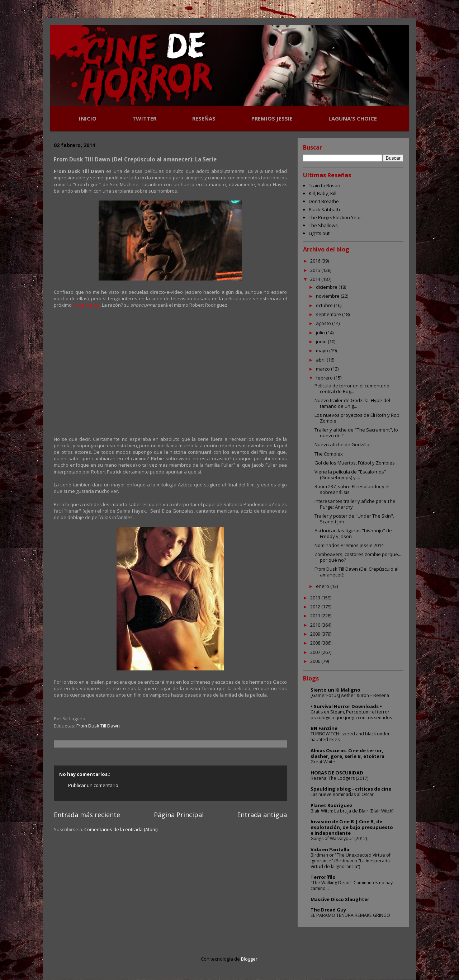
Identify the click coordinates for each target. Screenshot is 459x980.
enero (323, 586)
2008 (316, 643)
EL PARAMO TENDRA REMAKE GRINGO (350, 915)
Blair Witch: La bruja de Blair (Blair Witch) (352, 811)
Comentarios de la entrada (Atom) (121, 829)
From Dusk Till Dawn (98, 726)
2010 (316, 625)
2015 (316, 270)
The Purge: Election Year (335, 217)
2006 (316, 661)
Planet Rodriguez (332, 805)
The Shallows (323, 225)
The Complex (329, 454)
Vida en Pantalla (330, 849)
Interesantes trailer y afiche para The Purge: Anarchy (355, 504)
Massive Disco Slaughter (340, 899)
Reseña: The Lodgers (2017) (339, 778)
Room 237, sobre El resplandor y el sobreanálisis (352, 489)
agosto (324, 323)
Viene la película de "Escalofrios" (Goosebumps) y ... (350, 475)
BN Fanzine (324, 728)
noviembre (328, 296)
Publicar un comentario (93, 785)
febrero (325, 378)
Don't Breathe (324, 201)
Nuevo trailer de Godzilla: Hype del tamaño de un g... (352, 403)
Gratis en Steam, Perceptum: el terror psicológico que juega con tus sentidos (351, 715)
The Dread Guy (328, 910)
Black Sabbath (324, 209)
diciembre (327, 287)
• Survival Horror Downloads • (346, 706)
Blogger (249, 959)
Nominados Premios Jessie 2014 (349, 545)
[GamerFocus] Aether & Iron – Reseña (350, 695)
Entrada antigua (262, 815)
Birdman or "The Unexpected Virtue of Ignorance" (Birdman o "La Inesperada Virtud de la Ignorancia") (351, 861)
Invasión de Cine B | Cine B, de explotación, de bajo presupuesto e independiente (352, 827)
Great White (323, 762)
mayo (323, 350)
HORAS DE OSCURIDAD (337, 773)
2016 (316, 261)
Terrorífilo (323, 877)
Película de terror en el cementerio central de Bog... (352, 388)
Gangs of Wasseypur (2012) (339, 838)
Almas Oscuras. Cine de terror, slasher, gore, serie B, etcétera (347, 753)
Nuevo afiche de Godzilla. (342, 444)
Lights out (319, 233)
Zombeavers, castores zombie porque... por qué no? (358, 557)
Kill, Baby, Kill (323, 193)
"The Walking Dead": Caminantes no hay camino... (352, 885)
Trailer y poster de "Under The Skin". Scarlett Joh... (354, 519)
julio (321, 333)
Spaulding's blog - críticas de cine (351, 789)
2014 (316, 279)
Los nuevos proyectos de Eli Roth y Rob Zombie (357, 418)
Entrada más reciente (87, 815)
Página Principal (179, 815)
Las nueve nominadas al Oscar (342, 794)
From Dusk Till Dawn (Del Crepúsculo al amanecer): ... (356, 572)
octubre (325, 305)
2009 (316, 634)
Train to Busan (325, 185)
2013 (316, 598)
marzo (323, 369)
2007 (316, 652)
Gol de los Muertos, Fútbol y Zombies (355, 463)
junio (322, 341)
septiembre (329, 314)
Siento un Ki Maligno (335, 690)
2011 (316, 616)
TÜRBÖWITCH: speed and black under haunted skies (350, 737)
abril (321, 360)
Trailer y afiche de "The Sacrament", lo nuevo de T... (356, 433)
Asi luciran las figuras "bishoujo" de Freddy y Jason (353, 533)
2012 (316, 607)
